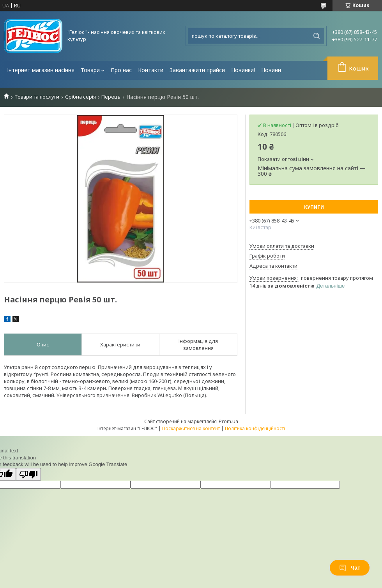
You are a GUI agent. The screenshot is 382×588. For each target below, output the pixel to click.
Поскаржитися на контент (191, 428)
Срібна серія (80, 97)
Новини (271, 70)
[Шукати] (317, 36)
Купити (314, 207)
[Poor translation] (28, 474)
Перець (111, 97)
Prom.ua (228, 421)
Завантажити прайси (197, 70)
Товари (90, 70)
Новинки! (243, 70)
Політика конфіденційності (255, 428)
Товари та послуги (37, 97)
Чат (350, 568)
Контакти (151, 70)
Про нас (121, 70)
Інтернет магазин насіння (41, 70)
